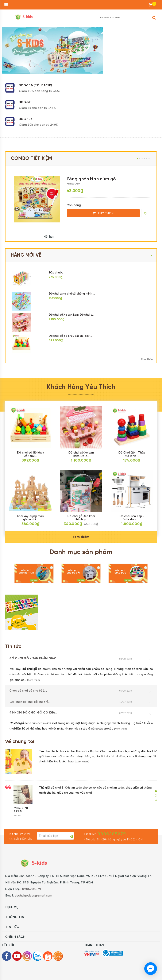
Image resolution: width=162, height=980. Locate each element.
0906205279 (112, 823)
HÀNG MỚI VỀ (26, 255)
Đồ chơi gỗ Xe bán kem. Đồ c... (81, 454)
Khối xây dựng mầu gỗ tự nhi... (30, 517)
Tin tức (13, 647)
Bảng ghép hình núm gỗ (91, 178)
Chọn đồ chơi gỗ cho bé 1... (28, 690)
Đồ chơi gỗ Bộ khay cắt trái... (30, 454)
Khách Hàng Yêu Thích (81, 387)
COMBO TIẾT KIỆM (31, 159)
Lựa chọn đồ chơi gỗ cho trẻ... (30, 701)
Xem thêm (147, 359)
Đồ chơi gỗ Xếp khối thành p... (81, 517)
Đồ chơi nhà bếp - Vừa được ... (132, 517)
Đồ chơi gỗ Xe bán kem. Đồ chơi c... (71, 314)
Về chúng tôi (20, 742)
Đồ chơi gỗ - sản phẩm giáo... (34, 659)
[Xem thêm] (34, 680)
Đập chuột (56, 272)
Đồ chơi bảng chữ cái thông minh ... (72, 293)
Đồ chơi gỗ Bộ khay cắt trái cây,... (71, 336)
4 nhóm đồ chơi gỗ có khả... (33, 713)
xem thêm (81, 537)
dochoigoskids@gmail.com (33, 885)
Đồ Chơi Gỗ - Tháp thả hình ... (132, 454)
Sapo (87, 972)
